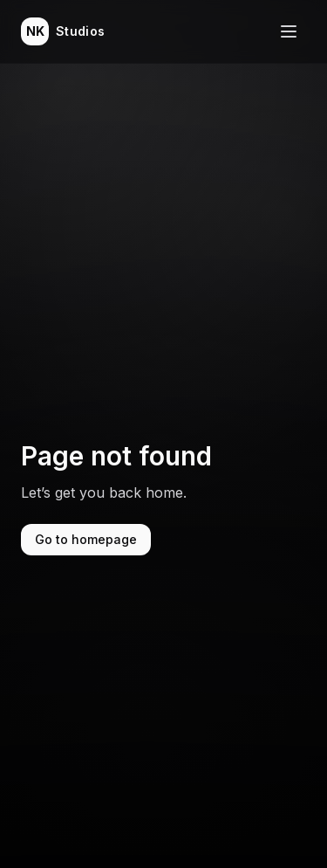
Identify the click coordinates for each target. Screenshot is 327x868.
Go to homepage (86, 539)
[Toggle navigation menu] (289, 31)
